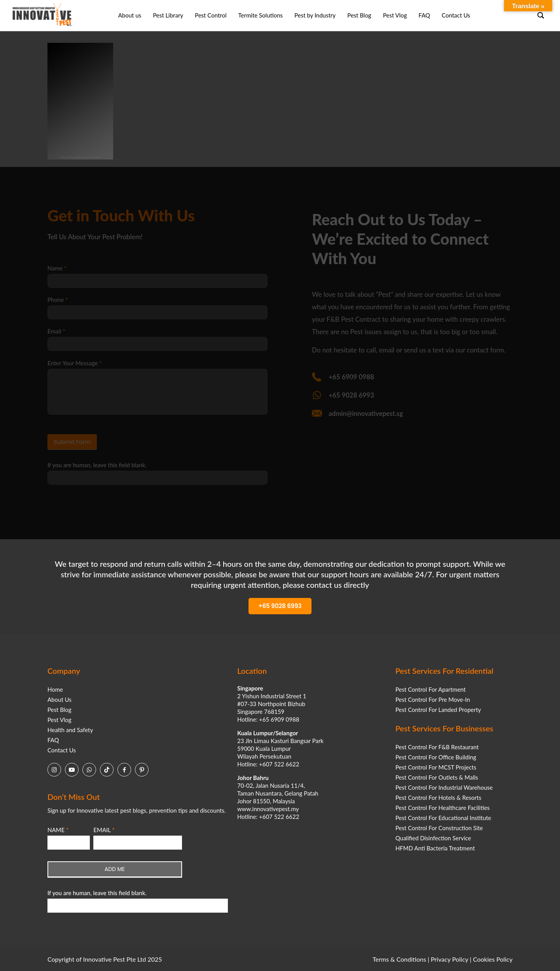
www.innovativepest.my (268, 809)
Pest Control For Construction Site (439, 828)
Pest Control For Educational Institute (443, 818)
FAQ (53, 740)
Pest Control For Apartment (431, 689)
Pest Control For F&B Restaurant (437, 747)
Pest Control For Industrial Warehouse (444, 787)
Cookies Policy (493, 959)
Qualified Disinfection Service (433, 838)
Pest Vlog (59, 720)
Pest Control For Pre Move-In (433, 699)
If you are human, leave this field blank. (97, 893)
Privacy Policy (450, 959)
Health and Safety (70, 730)
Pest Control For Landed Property (438, 710)
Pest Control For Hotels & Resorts (438, 797)
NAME (58, 830)
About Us (59, 699)
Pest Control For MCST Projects (436, 767)
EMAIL (104, 830)
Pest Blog (59, 710)
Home (55, 689)
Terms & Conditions (399, 959)
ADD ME (115, 869)
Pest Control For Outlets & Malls (437, 777)
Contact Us (62, 750)
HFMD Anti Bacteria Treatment (435, 848)
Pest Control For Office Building (436, 757)
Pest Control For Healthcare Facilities (443, 808)
